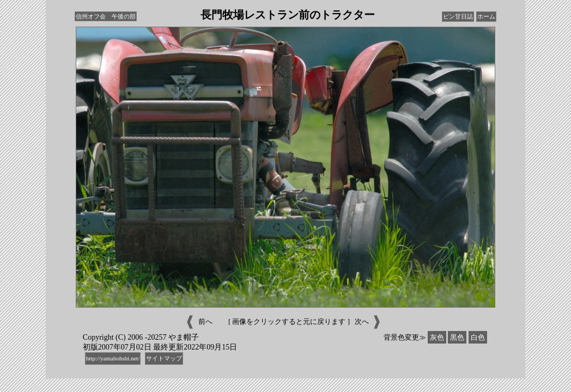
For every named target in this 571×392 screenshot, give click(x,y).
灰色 (437, 337)
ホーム (486, 16)
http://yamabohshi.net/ (113, 358)
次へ (369, 322)
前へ (198, 322)
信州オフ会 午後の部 (106, 16)
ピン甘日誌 (458, 16)
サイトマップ (164, 358)
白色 (478, 337)
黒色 (457, 337)
